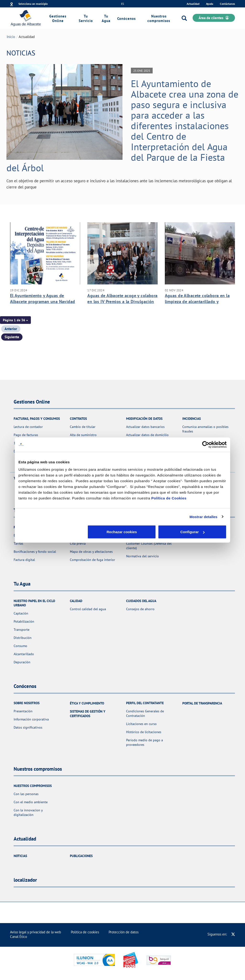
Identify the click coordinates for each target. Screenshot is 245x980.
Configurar (123, 532)
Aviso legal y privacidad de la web (36, 932)
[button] (15, 320)
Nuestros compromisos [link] (159, 18)
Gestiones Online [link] (58, 18)
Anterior (11, 329)
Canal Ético (19, 937)
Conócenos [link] (126, 19)
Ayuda (210, 4)
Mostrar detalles (203, 517)
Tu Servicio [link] (86, 18)
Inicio (11, 37)
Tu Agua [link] (106, 18)
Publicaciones (81, 856)
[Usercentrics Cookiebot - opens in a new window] (206, 444)
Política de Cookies (169, 498)
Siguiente (12, 337)
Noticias (20, 856)
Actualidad (193, 4)
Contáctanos (227, 4)
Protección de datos (124, 932)
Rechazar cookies (53, 532)
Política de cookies (85, 932)
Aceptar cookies (193, 532)
